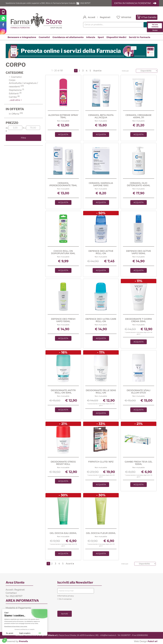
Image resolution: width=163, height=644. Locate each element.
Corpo (12, 80)
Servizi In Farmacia (140, 37)
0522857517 (126, 635)
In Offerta (16, 114)
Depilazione (17, 90)
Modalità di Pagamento (18, 608)
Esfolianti (15, 94)
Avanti (97, 71)
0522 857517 (85, 3)
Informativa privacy (66, 596)
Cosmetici (44, 37)
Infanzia (91, 37)
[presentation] (74, 605)
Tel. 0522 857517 (14, 596)
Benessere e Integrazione (22, 37)
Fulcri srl (153, 641)
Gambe (14, 97)
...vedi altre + (15, 100)
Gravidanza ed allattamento (68, 37)
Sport (101, 37)
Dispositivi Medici (116, 37)
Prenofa (23, 641)
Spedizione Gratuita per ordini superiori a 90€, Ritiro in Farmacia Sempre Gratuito (41, 3)
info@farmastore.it (108, 635)
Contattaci (11, 593)
